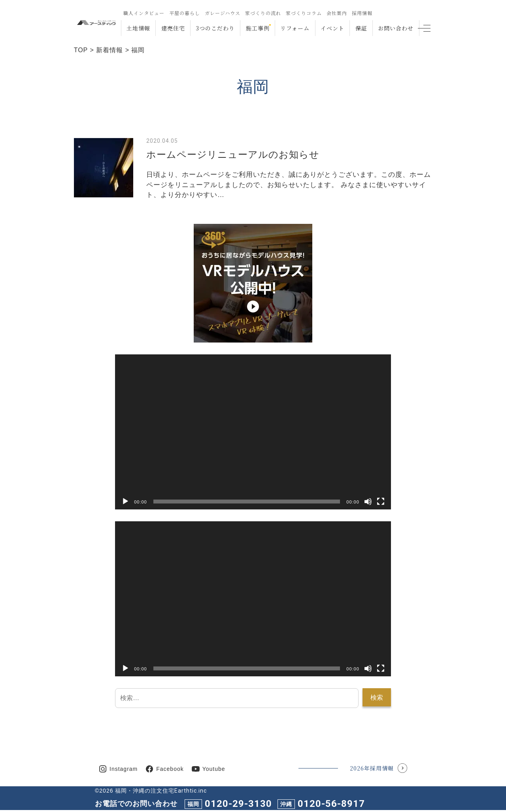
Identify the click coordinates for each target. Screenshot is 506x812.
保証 (361, 28)
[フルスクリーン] (381, 502)
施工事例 (258, 28)
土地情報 (138, 28)
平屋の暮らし (184, 13)
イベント (332, 28)
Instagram (124, 769)
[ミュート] (368, 502)
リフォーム (295, 28)
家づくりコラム (303, 13)
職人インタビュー (143, 13)
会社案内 (336, 13)
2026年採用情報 (372, 768)
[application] (253, 432)
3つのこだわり (215, 28)
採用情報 (362, 13)
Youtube (214, 769)
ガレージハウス (222, 13)
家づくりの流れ (263, 13)
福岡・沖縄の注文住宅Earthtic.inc (161, 791)
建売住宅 (173, 28)
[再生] (125, 502)
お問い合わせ (396, 28)
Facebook (170, 769)
